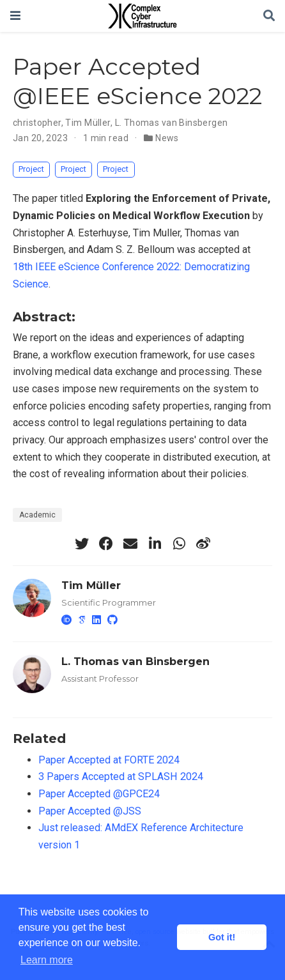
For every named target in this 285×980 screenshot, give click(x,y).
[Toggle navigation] (15, 16)
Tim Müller (88, 123)
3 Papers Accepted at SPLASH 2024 (121, 777)
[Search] (269, 16)
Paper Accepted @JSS (90, 811)
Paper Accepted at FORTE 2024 (109, 760)
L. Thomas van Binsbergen (172, 123)
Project (31, 169)
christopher (37, 123)
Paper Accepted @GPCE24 (99, 794)
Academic (37, 515)
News (167, 138)
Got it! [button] (222, 937)
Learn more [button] (47, 960)
